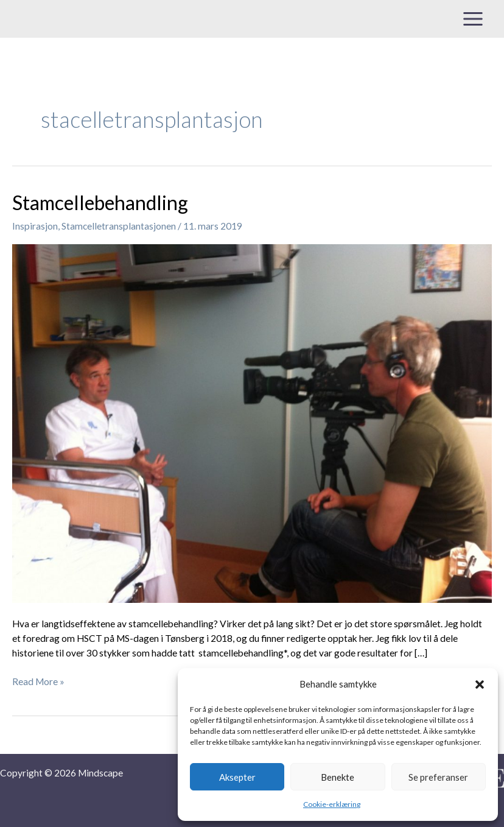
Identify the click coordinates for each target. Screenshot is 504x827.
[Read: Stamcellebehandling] (252, 422)
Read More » (38, 681)
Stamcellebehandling (100, 202)
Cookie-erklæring (332, 804)
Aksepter (237, 777)
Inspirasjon (35, 226)
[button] (480, 684)
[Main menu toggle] (473, 19)
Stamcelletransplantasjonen (119, 226)
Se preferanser (438, 777)
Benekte (338, 777)
